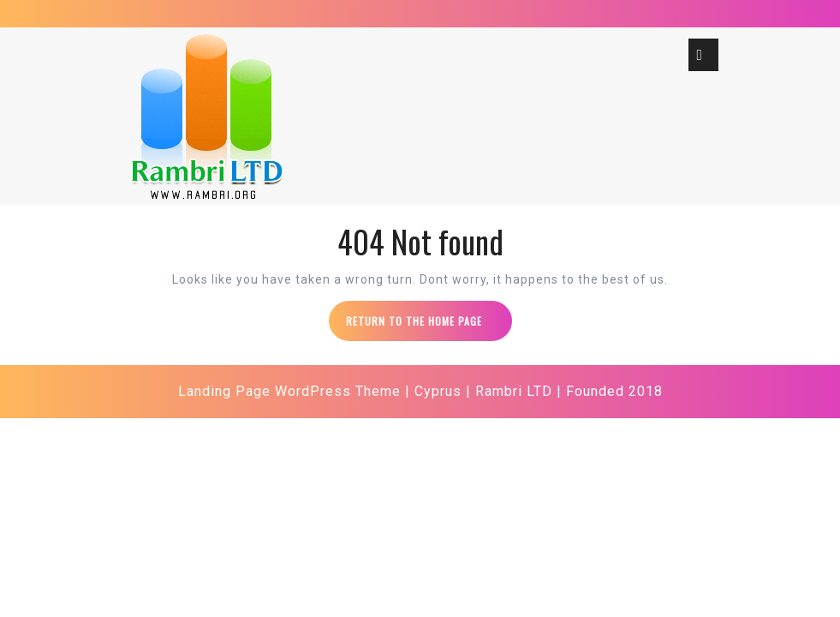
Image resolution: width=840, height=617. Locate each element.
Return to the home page (429, 326)
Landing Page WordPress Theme (289, 391)
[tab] (703, 55)
